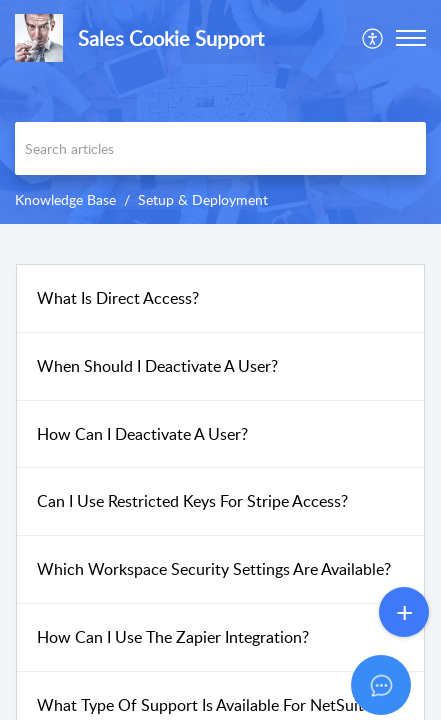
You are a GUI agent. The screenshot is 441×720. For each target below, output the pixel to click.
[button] (373, 38)
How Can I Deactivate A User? (142, 434)
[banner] (220, 112)
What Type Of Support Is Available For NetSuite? (208, 705)
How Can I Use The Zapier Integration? (173, 637)
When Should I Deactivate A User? (157, 366)
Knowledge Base (65, 199)
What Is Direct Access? (118, 298)
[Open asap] (401, 680)
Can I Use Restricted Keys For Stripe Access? (192, 501)
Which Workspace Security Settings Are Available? (214, 569)
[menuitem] (373, 38)
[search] (220, 148)
